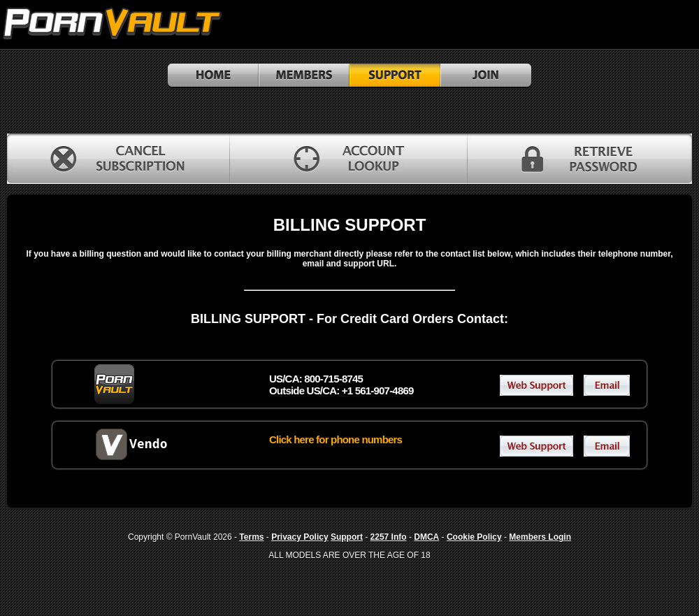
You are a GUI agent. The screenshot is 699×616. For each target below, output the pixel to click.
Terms (251, 537)
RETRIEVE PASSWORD (580, 159)
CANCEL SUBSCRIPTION (118, 159)
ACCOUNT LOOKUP (348, 159)
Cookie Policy (474, 537)
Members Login (540, 537)
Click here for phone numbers (336, 439)
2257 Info (389, 537)
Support (347, 537)
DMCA (426, 537)
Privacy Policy (300, 537)
